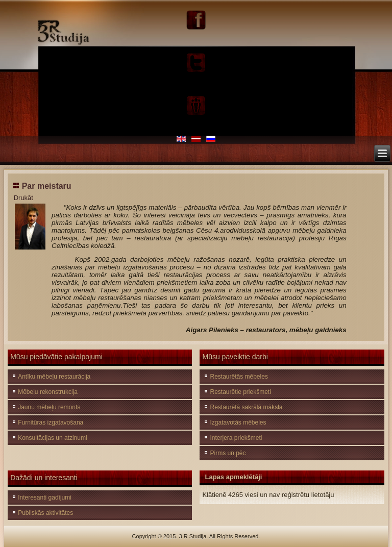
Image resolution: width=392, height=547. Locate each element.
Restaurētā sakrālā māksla (246, 407)
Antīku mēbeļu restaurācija (54, 377)
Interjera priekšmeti (236, 438)
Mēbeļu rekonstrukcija (48, 392)
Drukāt (23, 198)
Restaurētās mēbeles (239, 377)
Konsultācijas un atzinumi (52, 438)
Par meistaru (47, 186)
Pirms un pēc (228, 453)
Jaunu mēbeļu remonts (49, 407)
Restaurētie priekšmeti (240, 392)
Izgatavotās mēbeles (238, 422)
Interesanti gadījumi (45, 498)
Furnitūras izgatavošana (51, 422)
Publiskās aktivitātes (45, 513)
